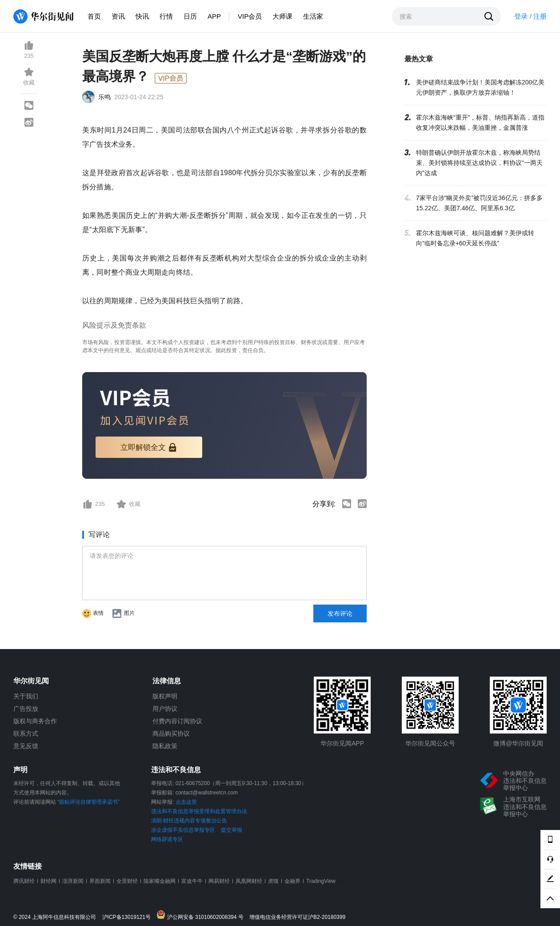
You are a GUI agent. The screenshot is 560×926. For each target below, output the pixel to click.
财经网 (48, 881)
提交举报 (232, 830)
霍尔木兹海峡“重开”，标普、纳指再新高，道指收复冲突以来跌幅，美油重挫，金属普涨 (480, 122)
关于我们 (26, 696)
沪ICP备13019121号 (129, 917)
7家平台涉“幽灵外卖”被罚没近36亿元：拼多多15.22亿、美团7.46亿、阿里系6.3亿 (479, 203)
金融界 (292, 881)
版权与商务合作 (35, 721)
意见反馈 (26, 746)
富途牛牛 (192, 881)
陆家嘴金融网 (160, 881)
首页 (94, 16)
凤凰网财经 (249, 881)
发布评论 (340, 613)
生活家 (313, 16)
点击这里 (186, 802)
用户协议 (165, 709)
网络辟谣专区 (167, 839)
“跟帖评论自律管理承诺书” (88, 802)
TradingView (321, 881)
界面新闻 (100, 881)
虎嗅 (273, 881)
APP (214, 16)
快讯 (142, 16)
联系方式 (26, 734)
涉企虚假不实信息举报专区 (183, 830)
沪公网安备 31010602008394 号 (202, 915)
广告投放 (26, 709)
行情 (166, 16)
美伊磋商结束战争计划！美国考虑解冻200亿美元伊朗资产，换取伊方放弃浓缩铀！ (480, 87)
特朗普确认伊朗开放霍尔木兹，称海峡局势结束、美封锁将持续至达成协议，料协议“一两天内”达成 (479, 163)
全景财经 (127, 881)
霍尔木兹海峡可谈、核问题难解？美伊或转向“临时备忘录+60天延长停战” (475, 238)
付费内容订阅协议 (177, 721)
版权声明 (165, 696)
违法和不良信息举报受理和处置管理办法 (199, 811)
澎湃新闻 (73, 881)
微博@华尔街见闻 (518, 743)
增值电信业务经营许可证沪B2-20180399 (297, 917)
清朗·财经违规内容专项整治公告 (189, 821)
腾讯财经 (24, 881)
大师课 (282, 16)
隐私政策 (165, 746)
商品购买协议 (171, 734)
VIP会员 (250, 16)
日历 (190, 16)
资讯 (118, 16)
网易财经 (219, 881)
